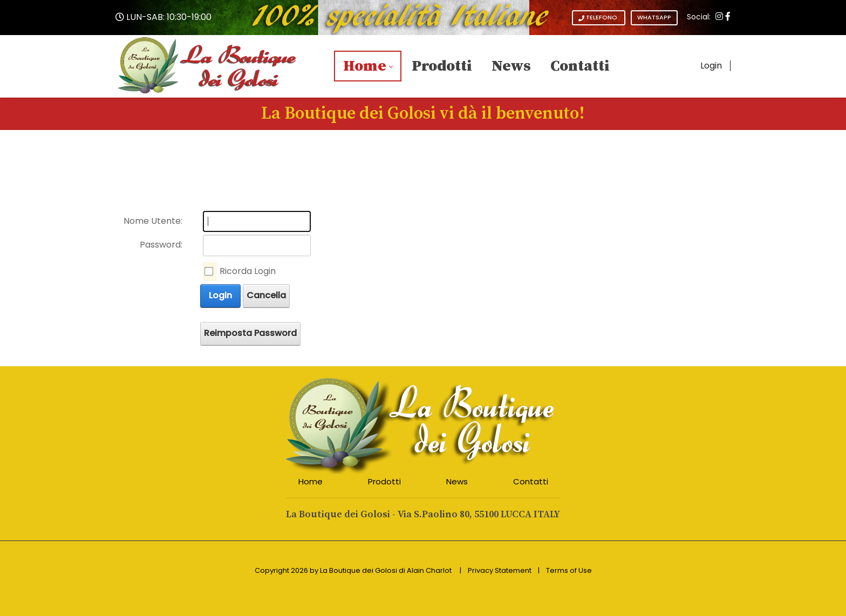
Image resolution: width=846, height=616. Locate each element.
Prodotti (384, 481)
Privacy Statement (500, 570)
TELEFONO (599, 18)
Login (711, 66)
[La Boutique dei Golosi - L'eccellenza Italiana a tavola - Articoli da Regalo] (208, 66)
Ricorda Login (248, 271)
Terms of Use (569, 570)
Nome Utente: (153, 221)
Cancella (266, 295)
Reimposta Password (250, 333)
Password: (161, 245)
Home (311, 481)
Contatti (531, 481)
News (457, 481)
